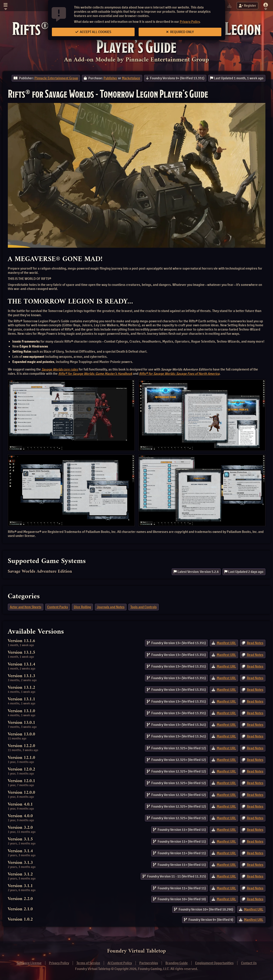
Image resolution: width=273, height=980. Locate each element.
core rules (60, 369)
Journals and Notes (111, 607)
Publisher (110, 78)
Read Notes (255, 643)
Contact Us (249, 963)
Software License (29, 963)
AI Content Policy (120, 963)
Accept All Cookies (93, 32)
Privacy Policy (190, 22)
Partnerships (149, 963)
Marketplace (131, 78)
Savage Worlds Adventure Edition (40, 572)
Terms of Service (88, 963)
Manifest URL (226, 643)
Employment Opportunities (214, 963)
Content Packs (58, 607)
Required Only (180, 32)
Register (248, 6)
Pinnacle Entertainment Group (56, 78)
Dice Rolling (82, 607)
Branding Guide (177, 963)
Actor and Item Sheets (26, 607)
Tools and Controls (144, 607)
